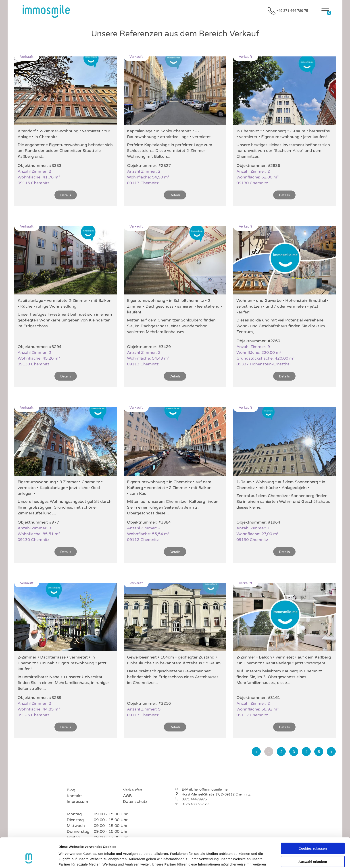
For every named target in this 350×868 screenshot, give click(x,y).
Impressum (77, 802)
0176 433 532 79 (195, 804)
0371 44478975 (194, 799)
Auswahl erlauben (313, 837)
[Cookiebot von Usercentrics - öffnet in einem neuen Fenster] (29, 859)
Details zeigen (237, 859)
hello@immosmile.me (211, 789)
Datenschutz (135, 802)
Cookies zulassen (313, 823)
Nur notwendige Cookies (313, 850)
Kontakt (74, 796)
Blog (71, 790)
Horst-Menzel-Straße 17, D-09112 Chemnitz (216, 794)
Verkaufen (133, 790)
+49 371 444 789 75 (292, 11)
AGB (127, 796)
